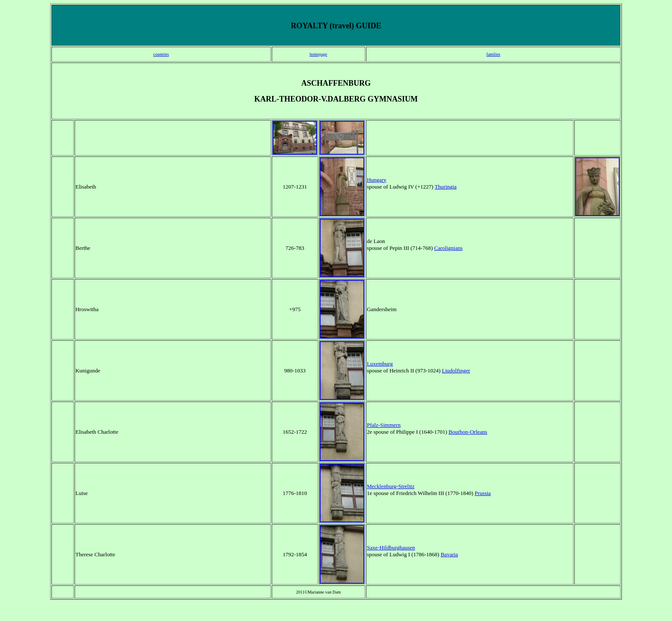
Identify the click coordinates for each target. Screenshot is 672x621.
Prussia (483, 493)
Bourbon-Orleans (468, 432)
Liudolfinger (456, 370)
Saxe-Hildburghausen (391, 547)
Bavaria (449, 554)
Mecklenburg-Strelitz (391, 486)
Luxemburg (380, 364)
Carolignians (448, 248)
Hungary (377, 180)
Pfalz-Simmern (384, 425)
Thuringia (445, 187)
